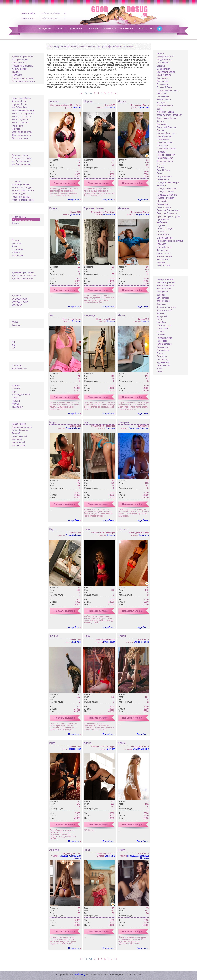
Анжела (54, 102)
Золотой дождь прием (23, 191)
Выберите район (28, 13)
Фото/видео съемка (23, 220)
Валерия (123, 422)
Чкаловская (163, 259)
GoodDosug (79, 974)
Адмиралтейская (165, 57)
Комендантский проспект (169, 115)
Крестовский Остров (167, 118)
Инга (52, 743)
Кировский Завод (165, 112)
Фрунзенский (163, 362)
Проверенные (76, 29)
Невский (161, 335)
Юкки (159, 368)
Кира (52, 529)
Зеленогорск (163, 298)
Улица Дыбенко (73, 428)
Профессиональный (22, 427)
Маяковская (109, 642)
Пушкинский (163, 350)
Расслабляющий (20, 430)
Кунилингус (18, 126)
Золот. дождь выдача (23, 188)
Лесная (160, 130)
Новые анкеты (19, 63)
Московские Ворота (166, 149)
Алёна (87, 743)
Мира (53, 422)
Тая (86, 422)
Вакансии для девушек (23, 81)
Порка (15, 398)
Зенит (160, 109)
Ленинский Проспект (139, 428)
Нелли (122, 636)
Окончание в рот (20, 138)
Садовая (161, 225)
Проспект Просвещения (169, 216)
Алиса (122, 850)
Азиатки (16, 246)
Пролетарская (164, 207)
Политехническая (165, 198)
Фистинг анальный (21, 197)
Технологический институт (170, 241)
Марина (88, 102)
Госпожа (16, 388)
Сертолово (162, 356)
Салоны (60, 29)
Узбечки (16, 252)
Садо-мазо (92, 29)
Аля (52, 315)
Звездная (76, 321)
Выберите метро (28, 18)
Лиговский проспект (167, 133)
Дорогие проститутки (22, 279)
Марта (122, 102)
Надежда (89, 315)
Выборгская (163, 81)
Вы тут (88, 93)
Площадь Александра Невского (70, 857)
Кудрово (161, 313)
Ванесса (123, 529)
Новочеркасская (165, 158)
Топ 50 (141, 29)
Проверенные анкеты (23, 66)
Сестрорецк (163, 359)
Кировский (162, 304)
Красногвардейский (166, 307)
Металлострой (164, 325)
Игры (15, 392)
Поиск (152, 29)
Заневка (161, 295)
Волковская (162, 78)
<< (81, 93)
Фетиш (15, 404)
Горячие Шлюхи (94, 208)
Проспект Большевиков (168, 210)
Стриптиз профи (20, 155)
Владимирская (142, 214)
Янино (160, 372)
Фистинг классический (23, 200)
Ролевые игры (19, 217)
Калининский (163, 301)
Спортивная (163, 235)
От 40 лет (17, 305)
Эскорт (15, 223)
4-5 (14, 348)
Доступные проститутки (24, 276)
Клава (53, 208)
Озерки (160, 167)
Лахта (160, 319)
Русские (16, 240)
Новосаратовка (164, 338)
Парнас (160, 173)
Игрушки (16, 129)
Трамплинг (17, 407)
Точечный (17, 439)
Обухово (161, 164)
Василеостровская (166, 72)
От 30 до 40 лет (20, 302)
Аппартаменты (19, 368)
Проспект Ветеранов (167, 213)
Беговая (77, 107)
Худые (15, 322)
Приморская (163, 204)
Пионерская (163, 179)
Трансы (16, 72)
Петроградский (164, 344)
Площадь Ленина (165, 192)
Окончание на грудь (22, 132)
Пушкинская (163, 219)
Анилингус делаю (21, 184)
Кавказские (18, 255)
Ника (87, 529)
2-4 (14, 345)
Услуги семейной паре (23, 110)
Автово (160, 53)
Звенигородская (165, 106)
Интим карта (127, 29)
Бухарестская (163, 69)
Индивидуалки (44, 29)
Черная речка (164, 253)
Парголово (162, 341)
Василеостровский (166, 282)
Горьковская (163, 84)
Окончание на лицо (22, 135)
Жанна (54, 636)
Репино (160, 353)
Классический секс (21, 98)
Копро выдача (19, 194)
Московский (163, 329)
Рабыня (16, 401)
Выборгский (163, 292)
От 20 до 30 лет (20, 299)
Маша (121, 315)
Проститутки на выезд (23, 78)
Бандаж (16, 385)
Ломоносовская (164, 136)
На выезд (17, 365)
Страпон (16, 181)
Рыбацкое (162, 222)
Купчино (145, 321)
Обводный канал (165, 161)
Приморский (163, 347)
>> (116, 93)
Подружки (17, 75)
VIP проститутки (20, 60)
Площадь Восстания (167, 189)
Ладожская (162, 124)
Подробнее (74, 200)
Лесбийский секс (20, 107)
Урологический (19, 436)
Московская (109, 214)
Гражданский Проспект (168, 90)
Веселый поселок (165, 286)
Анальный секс (20, 101)
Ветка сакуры (19, 445)
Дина (87, 850)
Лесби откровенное (22, 161)
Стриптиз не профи (22, 158)
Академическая (164, 60)
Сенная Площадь (165, 229)
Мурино (161, 332)
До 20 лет (17, 296)
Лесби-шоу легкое (21, 164)
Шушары (111, 321)
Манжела (124, 208)
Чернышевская (164, 256)
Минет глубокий (20, 120)
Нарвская (161, 152)
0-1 (14, 342)
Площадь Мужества (167, 195)
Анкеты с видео (20, 69)
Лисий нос (162, 322)
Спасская (161, 232)
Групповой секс (20, 104)
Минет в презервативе (23, 114)
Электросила (163, 265)
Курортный (162, 316)
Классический (19, 424)
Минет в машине (20, 123)
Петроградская (164, 176)
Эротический (18, 442)
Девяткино (144, 107)
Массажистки (109, 29)
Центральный (164, 365)
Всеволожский (164, 289)
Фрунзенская (163, 250)
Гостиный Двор (164, 87)
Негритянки (18, 249)
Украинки (17, 243)
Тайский (16, 433)
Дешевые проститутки (23, 57)
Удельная (161, 244)
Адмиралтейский (165, 279)
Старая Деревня (141, 749)
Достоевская (163, 96)
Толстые (16, 325)
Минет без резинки (21, 117)
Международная (165, 143)
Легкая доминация (21, 395)
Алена (122, 743)
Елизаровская (164, 100)
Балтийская (163, 63)
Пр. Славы (110, 107)
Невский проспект (166, 155)
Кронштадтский (164, 310)
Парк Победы (163, 170)
